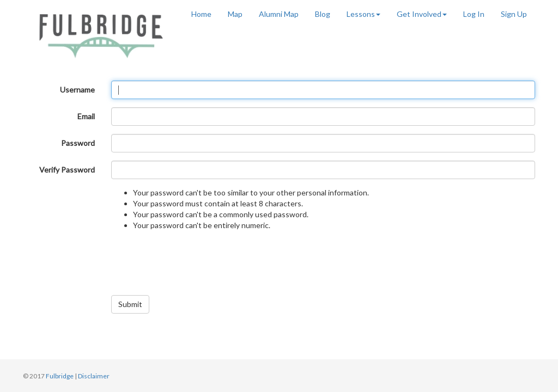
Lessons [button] (363, 14)
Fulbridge (60, 376)
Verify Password (67, 170)
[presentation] (194, 266)
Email (86, 116)
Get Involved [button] (422, 14)
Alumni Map (279, 14)
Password (78, 143)
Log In (474, 14)
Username (77, 90)
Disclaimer (94, 376)
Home (201, 14)
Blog (323, 14)
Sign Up (514, 14)
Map (235, 14)
